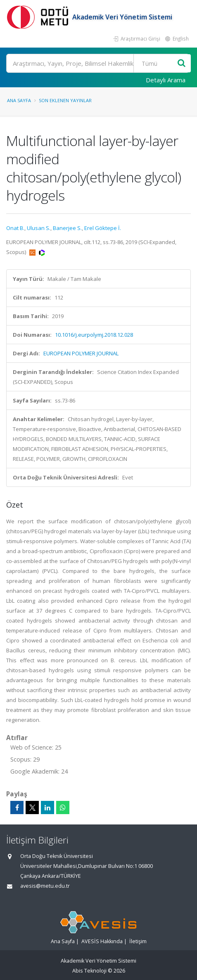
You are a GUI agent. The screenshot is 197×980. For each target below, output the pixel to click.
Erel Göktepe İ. (103, 228)
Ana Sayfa (19, 100)
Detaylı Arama (166, 80)
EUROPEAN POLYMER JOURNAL (81, 353)
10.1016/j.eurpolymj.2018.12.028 (94, 335)
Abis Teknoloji (89, 971)
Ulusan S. (39, 228)
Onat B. (15, 228)
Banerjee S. (67, 228)
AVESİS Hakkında (102, 941)
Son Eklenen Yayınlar (65, 100)
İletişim (138, 941)
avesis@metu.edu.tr (45, 886)
